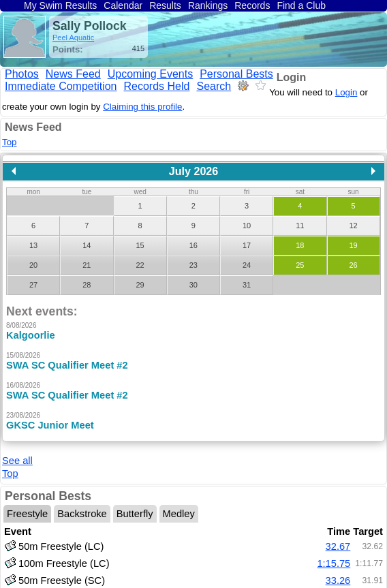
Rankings (208, 5)
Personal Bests (236, 74)
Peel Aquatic (73, 37)
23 (193, 265)
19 (354, 245)
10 (247, 226)
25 (300, 265)
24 (247, 265)
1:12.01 (334, 583)
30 (193, 285)
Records (252, 5)
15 (140, 245)
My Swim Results (60, 5)
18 (300, 245)
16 (193, 245)
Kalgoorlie (31, 335)
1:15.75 (334, 548)
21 (87, 265)
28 (87, 285)
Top (10, 142)
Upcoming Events (150, 74)
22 (140, 265)
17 (247, 245)
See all (17, 446)
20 (33, 265)
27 (33, 285)
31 (247, 285)
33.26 (338, 566)
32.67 (338, 531)
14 (87, 245)
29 (140, 285)
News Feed (73, 74)
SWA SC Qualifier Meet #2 (67, 365)
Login (292, 77)
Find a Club (301, 5)
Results (165, 5)
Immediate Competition (61, 86)
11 (300, 226)
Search (214, 86)
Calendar (123, 5)
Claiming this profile (142, 107)
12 (354, 226)
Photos (22, 74)
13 (33, 245)
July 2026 (194, 171)
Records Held (157, 86)
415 (138, 48)
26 (354, 265)
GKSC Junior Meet (50, 425)
